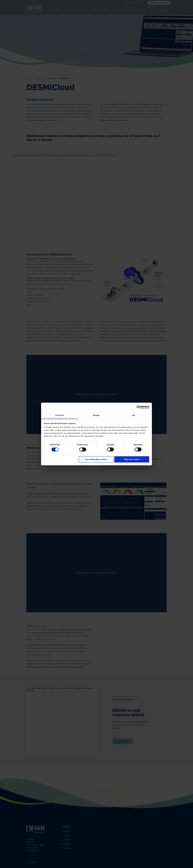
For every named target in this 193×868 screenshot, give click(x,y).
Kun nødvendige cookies (96, 459)
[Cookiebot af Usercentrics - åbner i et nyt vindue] (138, 407)
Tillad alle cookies (132, 459)
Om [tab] (133, 415)
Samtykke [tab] (60, 415)
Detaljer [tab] (96, 415)
